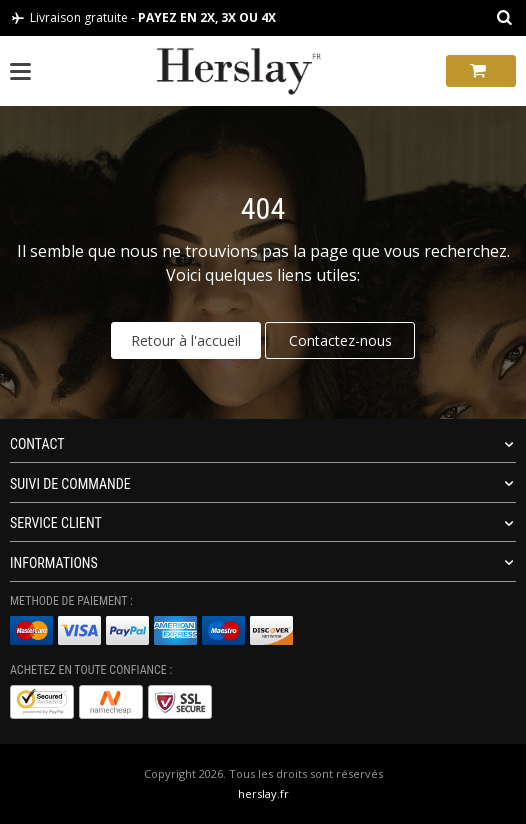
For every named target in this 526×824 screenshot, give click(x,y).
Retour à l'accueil (186, 340)
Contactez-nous (340, 340)
